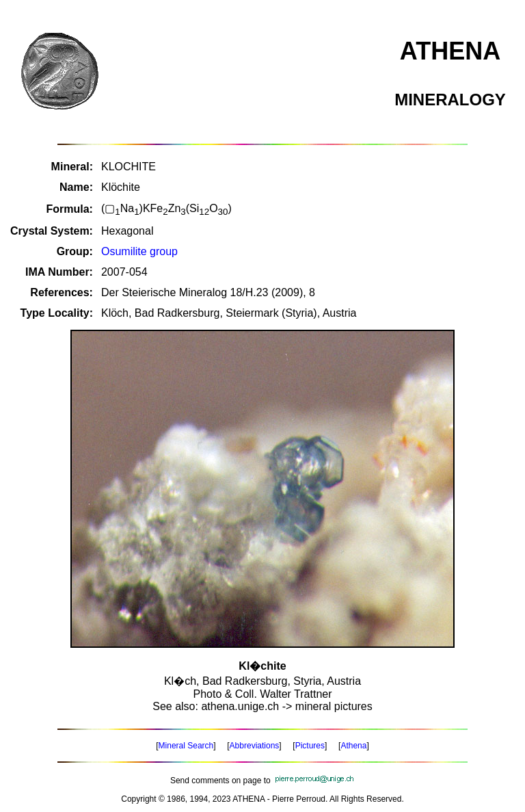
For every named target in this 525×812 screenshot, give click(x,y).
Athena (353, 746)
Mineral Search (186, 746)
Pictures (310, 746)
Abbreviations (255, 746)
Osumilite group (139, 251)
